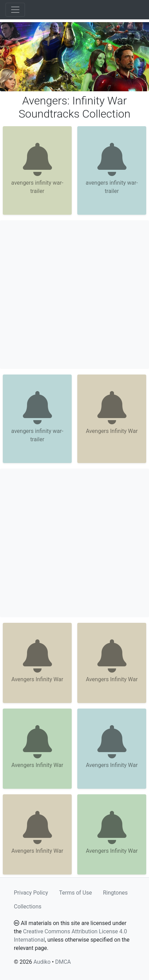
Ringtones (115, 893)
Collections (28, 907)
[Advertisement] (74, 295)
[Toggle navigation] (15, 10)
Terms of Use (76, 893)
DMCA (63, 962)
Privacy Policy (31, 893)
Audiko (42, 962)
